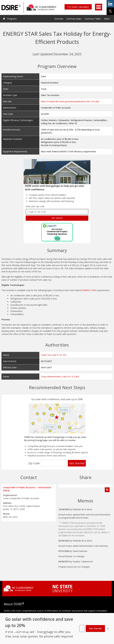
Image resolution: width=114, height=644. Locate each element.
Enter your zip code (35, 206)
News (107, 19)
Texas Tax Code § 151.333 (54, 355)
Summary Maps (74, 19)
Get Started (95, 628)
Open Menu (99, 7)
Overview (59, 19)
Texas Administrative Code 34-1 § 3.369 (60, 377)
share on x (110, 11)
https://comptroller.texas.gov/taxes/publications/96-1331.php (70, 101)
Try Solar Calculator (78, 7)
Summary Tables (93, 19)
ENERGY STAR (89, 290)
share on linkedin (110, 4)
